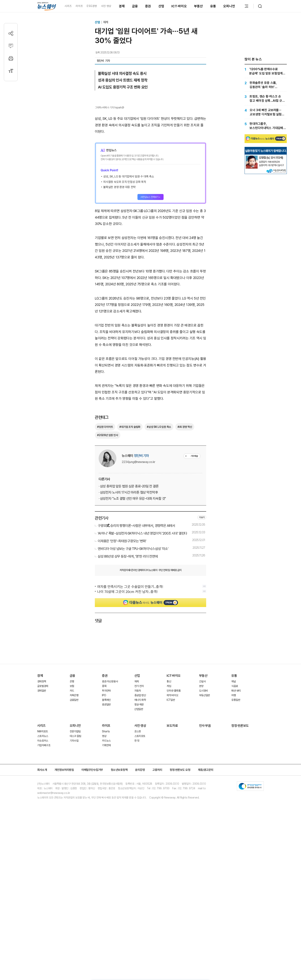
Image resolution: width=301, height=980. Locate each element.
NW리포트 (43, 873)
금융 (135, 6)
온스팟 (138, 873)
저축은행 (74, 837)
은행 (72, 823)
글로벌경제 (43, 828)
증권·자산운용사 (110, 823)
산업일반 (139, 851)
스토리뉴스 (43, 878)
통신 (169, 823)
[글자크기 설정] (11, 71)
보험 (72, 828)
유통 (213, 6)
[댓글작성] (11, 46)
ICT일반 (171, 842)
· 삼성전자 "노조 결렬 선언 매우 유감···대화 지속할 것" (132, 641)
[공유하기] (11, 33)
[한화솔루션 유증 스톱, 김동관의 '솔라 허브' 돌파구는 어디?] (266, 85)
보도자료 (172, 868)
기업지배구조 (44, 887)
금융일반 (74, 842)
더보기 (202, 659)
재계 (106, 22)
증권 (148, 6)
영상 (104, 878)
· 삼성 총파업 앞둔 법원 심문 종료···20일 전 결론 (129, 628)
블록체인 (106, 842)
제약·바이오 (172, 837)
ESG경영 (92, 6)
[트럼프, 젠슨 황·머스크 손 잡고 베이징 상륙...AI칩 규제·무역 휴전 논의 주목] (266, 98)
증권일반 (106, 847)
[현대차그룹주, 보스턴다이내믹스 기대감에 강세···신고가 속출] (266, 126)
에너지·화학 (140, 842)
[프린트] (11, 58)
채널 (234, 823)
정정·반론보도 (240, 868)
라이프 (79, 6)
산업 (161, 6)
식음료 (235, 828)
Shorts (106, 873)
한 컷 (137, 883)
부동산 (198, 6)
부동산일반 (205, 837)
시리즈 (68, 6)
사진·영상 (106, 6)
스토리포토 (140, 878)
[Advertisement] (150, 351)
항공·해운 (139, 847)
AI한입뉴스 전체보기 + (150, 262)
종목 (104, 828)
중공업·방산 (140, 837)
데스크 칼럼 (75, 878)
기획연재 (106, 887)
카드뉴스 (106, 883)
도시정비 (203, 833)
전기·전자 (139, 828)
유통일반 (236, 842)
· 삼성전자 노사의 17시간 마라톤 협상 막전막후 (128, 634)
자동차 (138, 833)
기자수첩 (74, 883)
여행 (234, 837)
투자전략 (106, 833)
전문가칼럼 (75, 873)
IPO (104, 837)
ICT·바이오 (179, 6)
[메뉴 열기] (246, 6)
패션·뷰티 (236, 833)
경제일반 (42, 833)
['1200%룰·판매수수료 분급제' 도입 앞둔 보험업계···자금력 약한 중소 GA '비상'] (266, 71)
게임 (169, 828)
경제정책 (42, 823)
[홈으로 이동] (47, 6)
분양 (201, 828)
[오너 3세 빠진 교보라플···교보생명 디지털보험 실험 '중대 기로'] (266, 112)
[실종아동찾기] (252, 199)
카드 (72, 833)
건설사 (202, 823)
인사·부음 (205, 868)
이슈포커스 (43, 883)
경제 (122, 6)
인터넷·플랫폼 (174, 833)
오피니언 (229, 6)
